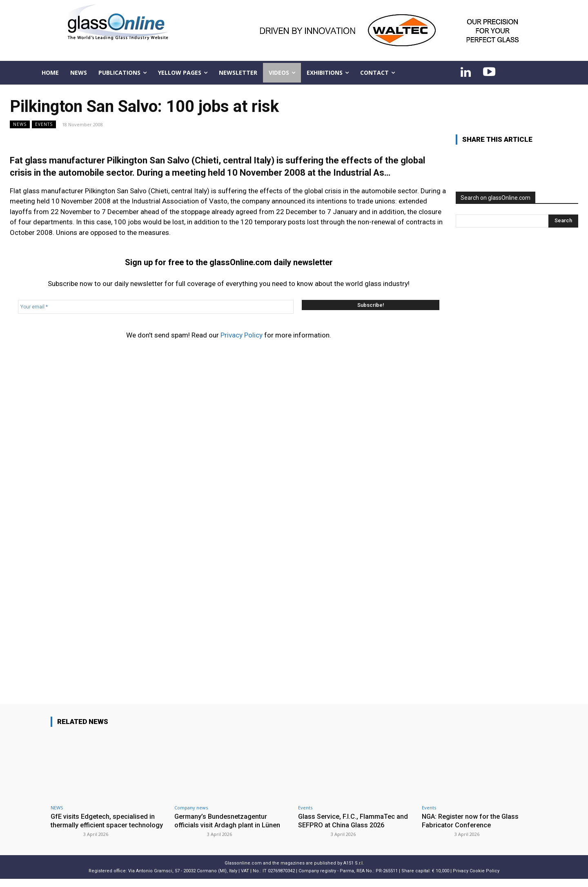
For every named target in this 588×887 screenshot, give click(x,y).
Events (44, 124)
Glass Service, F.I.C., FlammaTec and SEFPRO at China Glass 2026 (355, 820)
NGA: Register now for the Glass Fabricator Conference (472, 820)
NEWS (20, 124)
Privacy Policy (242, 335)
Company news (191, 808)
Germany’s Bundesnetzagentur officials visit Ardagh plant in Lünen (228, 820)
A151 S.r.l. (354, 871)
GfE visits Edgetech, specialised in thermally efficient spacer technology (105, 825)
